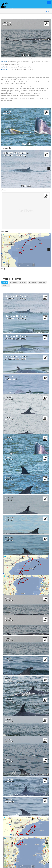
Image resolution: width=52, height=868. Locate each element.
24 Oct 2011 (6, 285)
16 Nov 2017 (23, 282)
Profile (48, 12)
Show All (5, 282)
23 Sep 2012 (42, 282)
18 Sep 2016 (32, 282)
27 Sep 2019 (13, 282)
